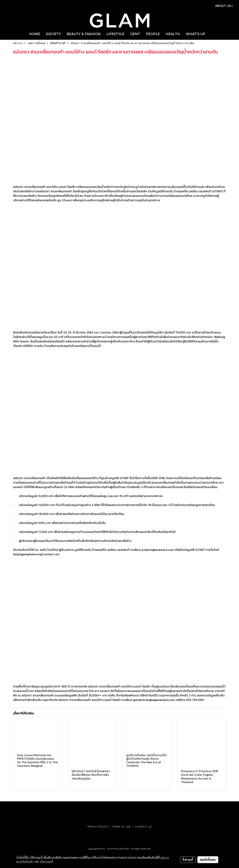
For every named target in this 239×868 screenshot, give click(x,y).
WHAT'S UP (195, 34)
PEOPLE (153, 34)
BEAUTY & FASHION (84, 34)
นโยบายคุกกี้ (46, 861)
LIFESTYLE (115, 34)
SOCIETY (53, 34)
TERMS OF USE (121, 827)
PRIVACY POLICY (98, 827)
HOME (35, 34)
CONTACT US (143, 827)
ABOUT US (223, 6)
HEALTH (173, 34)
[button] (211, 34)
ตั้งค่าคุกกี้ (188, 860)
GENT (135, 34)
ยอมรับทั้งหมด (208, 860)
